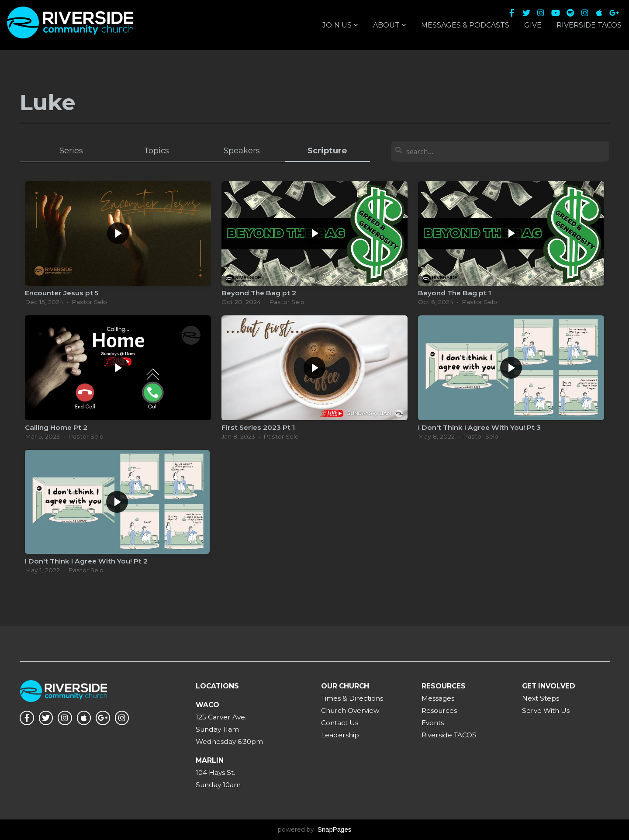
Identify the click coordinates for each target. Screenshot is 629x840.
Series (71, 150)
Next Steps (541, 698)
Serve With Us (546, 710)
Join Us (340, 25)
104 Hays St (215, 773)
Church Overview (350, 710)
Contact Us (340, 723)
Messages (438, 698)
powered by (315, 830)
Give (533, 25)
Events (433, 723)
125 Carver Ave (220, 717)
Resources (439, 710)
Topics (156, 150)
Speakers (242, 150)
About (390, 25)
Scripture (327, 150)
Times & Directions (352, 698)
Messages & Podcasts (465, 25)
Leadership (340, 735)
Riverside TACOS (589, 25)
